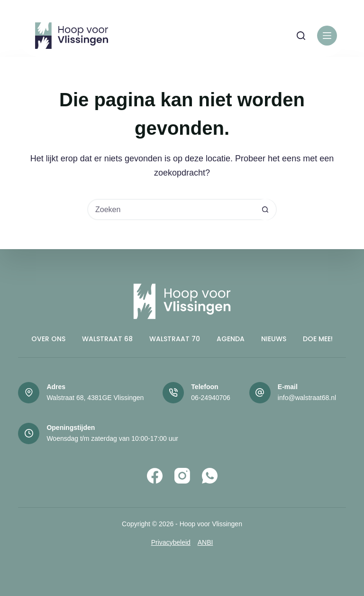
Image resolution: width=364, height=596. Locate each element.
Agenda (231, 339)
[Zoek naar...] (171, 210)
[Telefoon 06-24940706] (173, 393)
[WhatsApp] (210, 476)
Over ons (48, 339)
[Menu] (327, 36)
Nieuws (274, 339)
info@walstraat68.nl (307, 398)
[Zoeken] (301, 36)
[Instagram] (182, 476)
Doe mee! (318, 339)
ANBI (205, 542)
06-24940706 (211, 398)
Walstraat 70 (175, 339)
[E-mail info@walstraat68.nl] (260, 393)
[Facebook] (155, 476)
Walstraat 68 (107, 339)
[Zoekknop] (265, 210)
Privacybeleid (171, 542)
